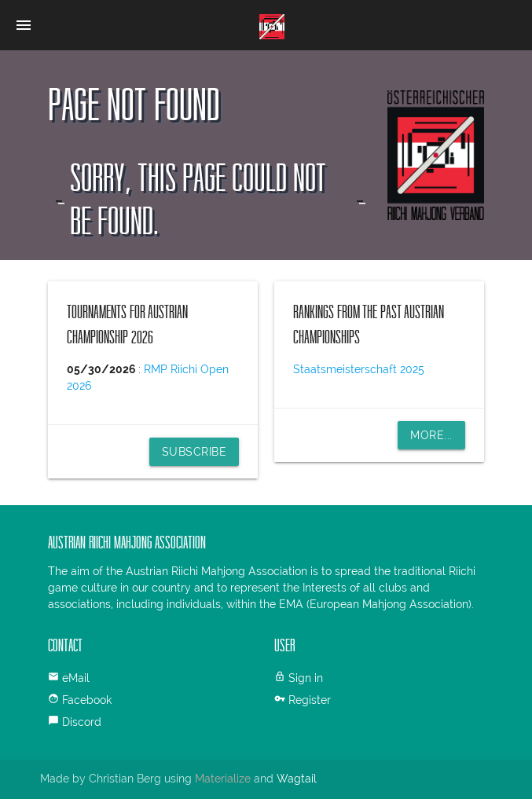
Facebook (87, 700)
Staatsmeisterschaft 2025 (359, 369)
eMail (76, 678)
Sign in (306, 678)
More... (431, 435)
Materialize (223, 779)
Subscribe (194, 452)
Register (310, 700)
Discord (82, 722)
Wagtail (297, 779)
